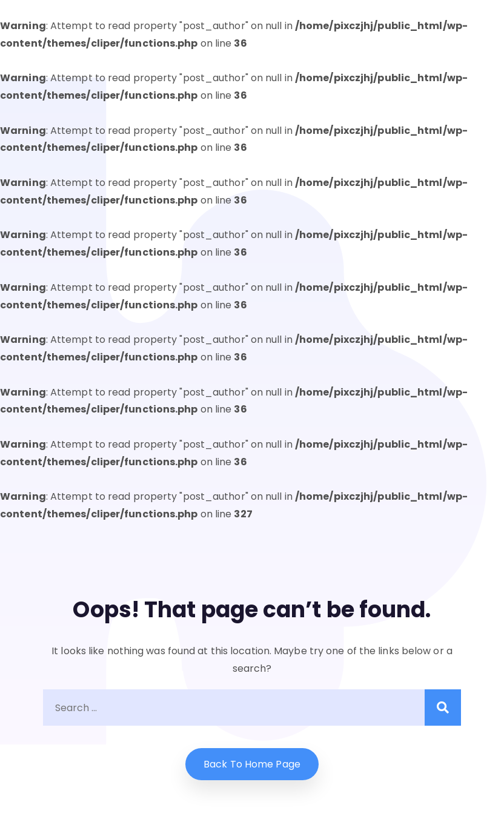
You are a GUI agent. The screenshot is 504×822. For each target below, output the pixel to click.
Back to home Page (252, 764)
